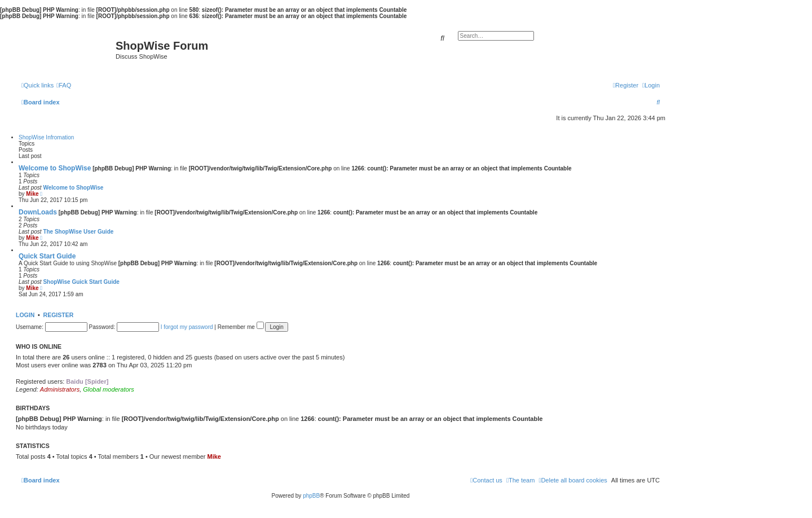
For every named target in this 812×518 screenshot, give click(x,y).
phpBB (311, 496)
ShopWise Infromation (46, 137)
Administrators (60, 389)
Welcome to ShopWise (55, 168)
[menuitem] (64, 85)
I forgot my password (187, 327)
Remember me (241, 327)
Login (25, 315)
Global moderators (109, 389)
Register (59, 315)
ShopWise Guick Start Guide (81, 282)
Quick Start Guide (47, 256)
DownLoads (38, 212)
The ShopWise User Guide (78, 232)
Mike (32, 194)
